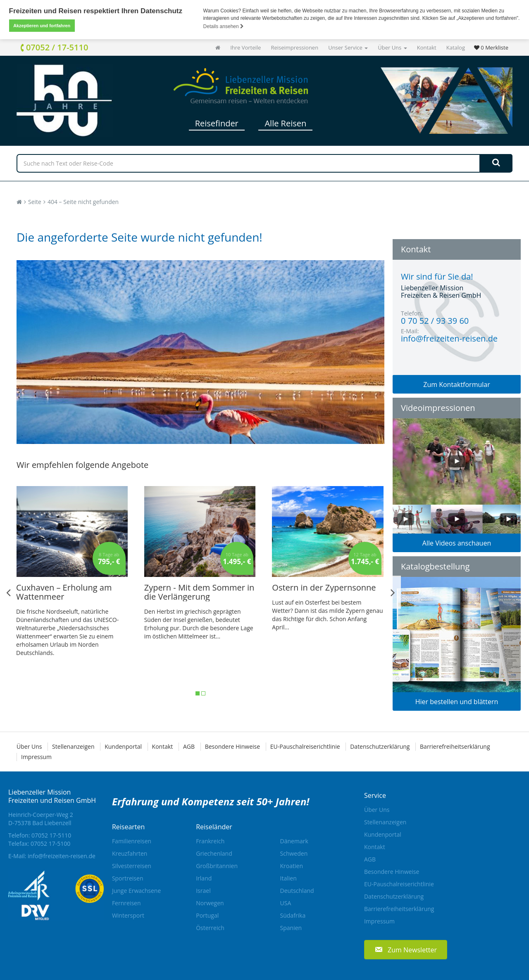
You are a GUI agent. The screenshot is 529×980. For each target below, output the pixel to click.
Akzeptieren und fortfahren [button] (42, 26)
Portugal (207, 915)
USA (286, 903)
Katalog (456, 47)
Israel (203, 891)
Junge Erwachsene (136, 891)
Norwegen (210, 903)
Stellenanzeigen (73, 746)
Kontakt (427, 47)
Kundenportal (123, 746)
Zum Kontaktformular (457, 384)
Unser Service (348, 47)
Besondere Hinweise (232, 746)
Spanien (291, 928)
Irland (204, 878)
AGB (189, 746)
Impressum (36, 757)
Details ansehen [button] (224, 26)
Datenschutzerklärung (380, 746)
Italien (288, 878)
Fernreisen (126, 903)
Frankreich (210, 841)
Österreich (210, 928)
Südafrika (293, 915)
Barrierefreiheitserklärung (455, 746)
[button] (406, 950)
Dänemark (294, 841)
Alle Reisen (285, 123)
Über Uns (392, 47)
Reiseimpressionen (294, 47)
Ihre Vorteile (245, 47)
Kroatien (292, 866)
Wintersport (128, 915)
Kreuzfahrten (130, 853)
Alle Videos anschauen (457, 543)
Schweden (294, 853)
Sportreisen (128, 878)
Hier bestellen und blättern (457, 702)
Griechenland (214, 853)
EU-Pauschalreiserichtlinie (305, 746)
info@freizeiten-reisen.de (62, 856)
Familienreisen (132, 841)
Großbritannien (217, 866)
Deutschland (297, 891)
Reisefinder (217, 123)
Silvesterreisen (132, 866)
